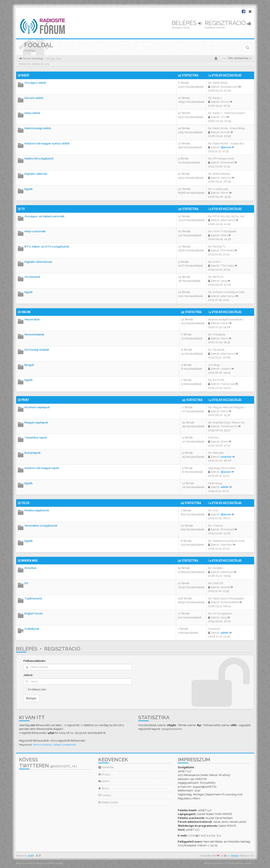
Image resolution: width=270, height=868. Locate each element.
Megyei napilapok (36, 423)
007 (223, 117)
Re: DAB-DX (216, 583)
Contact (105, 795)
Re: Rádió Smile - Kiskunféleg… (227, 128)
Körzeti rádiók (34, 98)
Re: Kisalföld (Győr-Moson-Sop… (228, 423)
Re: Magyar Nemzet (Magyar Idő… (229, 407)
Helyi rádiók (32, 113)
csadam (226, 369)
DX (26, 583)
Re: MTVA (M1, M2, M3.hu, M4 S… (228, 216)
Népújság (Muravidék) (222, 468)
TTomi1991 (227, 266)
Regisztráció (228, 23)
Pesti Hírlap (215, 483)
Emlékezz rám (37, 689)
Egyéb (29, 189)
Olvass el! (214, 629)
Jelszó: (28, 675)
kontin (225, 323)
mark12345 (228, 384)
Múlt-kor (213, 438)
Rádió (25, 75)
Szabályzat (32, 629)
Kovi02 (225, 102)
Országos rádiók (35, 83)
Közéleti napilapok (37, 407)
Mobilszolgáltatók (37, 510)
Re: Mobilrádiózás (219, 174)
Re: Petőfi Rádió (218, 83)
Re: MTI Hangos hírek (221, 159)
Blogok (29, 365)
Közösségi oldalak (37, 350)
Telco (25, 503)
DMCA (104, 781)
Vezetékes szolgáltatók (41, 526)
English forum (34, 613)
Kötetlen (31, 568)
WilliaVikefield (230, 602)
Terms (104, 788)
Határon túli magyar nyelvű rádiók (47, 143)
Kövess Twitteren (48, 763)
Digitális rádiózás (36, 174)
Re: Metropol (216, 453)
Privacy (104, 774)
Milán (224, 235)
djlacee (226, 147)
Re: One (213, 510)
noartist (226, 457)
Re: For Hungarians (220, 613)
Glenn (224, 338)
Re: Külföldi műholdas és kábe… (228, 292)
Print (25, 400)
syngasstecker (172, 729)
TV (23, 209)
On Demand (32, 277)
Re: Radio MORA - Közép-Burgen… (229, 143)
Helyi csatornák (35, 231)
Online (26, 312)
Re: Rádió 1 (215, 98)
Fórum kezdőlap (33, 59)
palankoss (227, 572)
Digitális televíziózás (38, 262)
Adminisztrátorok (42, 745)
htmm (225, 193)
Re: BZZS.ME (216, 380)
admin (225, 487)
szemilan (226, 545)
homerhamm (229, 426)
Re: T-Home (215, 526)
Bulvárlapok (33, 453)
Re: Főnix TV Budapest (222, 231)
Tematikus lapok (36, 438)
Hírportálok (32, 319)
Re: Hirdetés (216, 568)
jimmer (225, 132)
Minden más (29, 561)
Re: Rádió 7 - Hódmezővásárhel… (228, 113)
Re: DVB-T (214, 262)
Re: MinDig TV (217, 247)
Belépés (187, 23)
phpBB (31, 856)
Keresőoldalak (34, 334)
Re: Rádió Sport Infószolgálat (226, 598)
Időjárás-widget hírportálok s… (227, 319)
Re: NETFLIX (216, 277)
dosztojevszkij (229, 87)
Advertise (106, 767)
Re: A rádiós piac (218, 189)
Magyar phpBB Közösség (50, 863)
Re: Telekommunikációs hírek (226, 541)
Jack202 (226, 178)
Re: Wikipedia (217, 334)
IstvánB (225, 587)
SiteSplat (235, 856)
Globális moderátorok (65, 745)
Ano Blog (214, 365)
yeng (224, 281)
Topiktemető (33, 598)
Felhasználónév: (35, 661)
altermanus (228, 220)
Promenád (227, 162)
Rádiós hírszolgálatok (39, 159)
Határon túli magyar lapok (42, 468)
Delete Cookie (108, 802)
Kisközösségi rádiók (38, 128)
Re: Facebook (216, 350)
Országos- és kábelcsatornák (44, 216)
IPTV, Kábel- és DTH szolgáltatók (47, 247)
